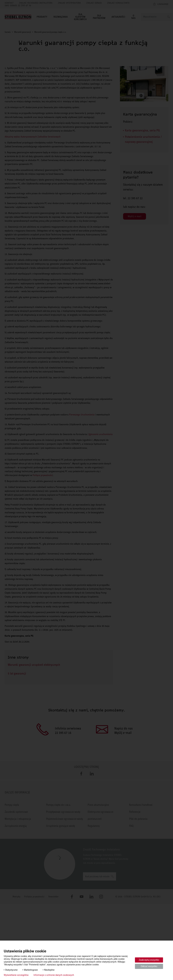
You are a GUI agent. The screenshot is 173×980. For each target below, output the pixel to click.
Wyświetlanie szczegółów (16, 975)
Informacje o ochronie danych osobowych (54, 975)
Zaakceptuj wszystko (149, 960)
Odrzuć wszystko (149, 966)
